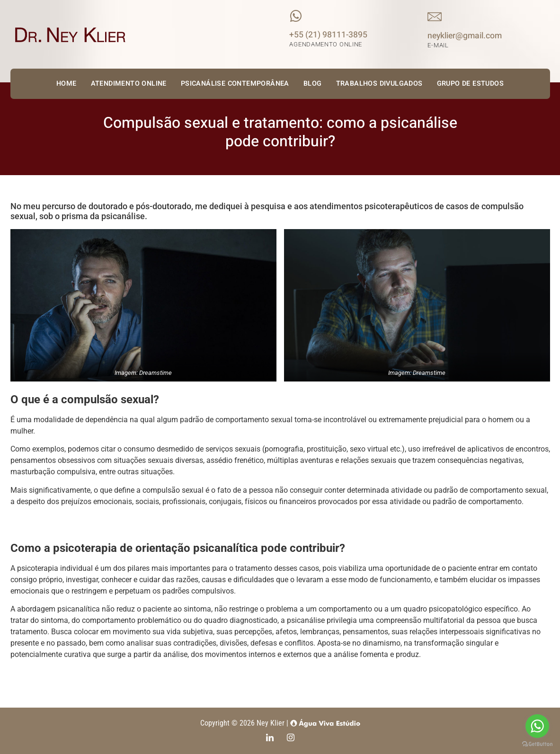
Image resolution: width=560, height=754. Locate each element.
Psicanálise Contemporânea (235, 84)
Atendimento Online (129, 84)
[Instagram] (291, 738)
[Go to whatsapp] (537, 726)
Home (67, 84)
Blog (313, 84)
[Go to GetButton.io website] (537, 744)
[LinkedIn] (270, 738)
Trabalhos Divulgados (379, 84)
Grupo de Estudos (470, 84)
